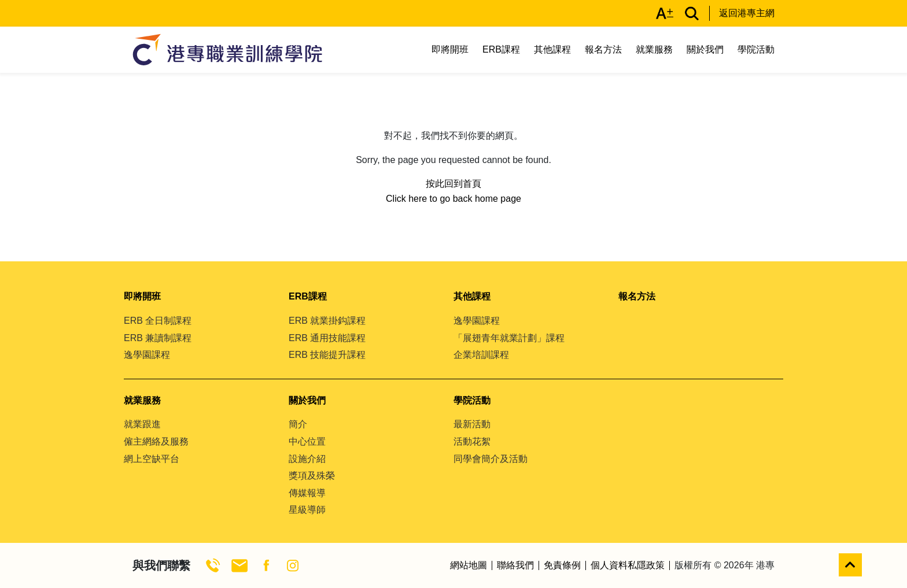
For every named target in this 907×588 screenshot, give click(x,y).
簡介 (298, 424)
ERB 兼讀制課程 (158, 338)
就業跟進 (142, 424)
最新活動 (472, 424)
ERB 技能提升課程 (327, 355)
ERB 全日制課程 (158, 321)
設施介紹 (307, 459)
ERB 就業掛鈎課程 (327, 321)
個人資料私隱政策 (628, 565)
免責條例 (562, 565)
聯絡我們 (515, 565)
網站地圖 (469, 565)
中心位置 (307, 441)
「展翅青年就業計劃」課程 (509, 338)
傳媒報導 (307, 493)
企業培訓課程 (481, 355)
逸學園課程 (147, 355)
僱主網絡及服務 (156, 441)
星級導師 (307, 510)
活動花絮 (472, 441)
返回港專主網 (747, 13)
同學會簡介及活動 (491, 459)
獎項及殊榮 (312, 476)
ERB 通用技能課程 (327, 338)
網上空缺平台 (152, 459)
